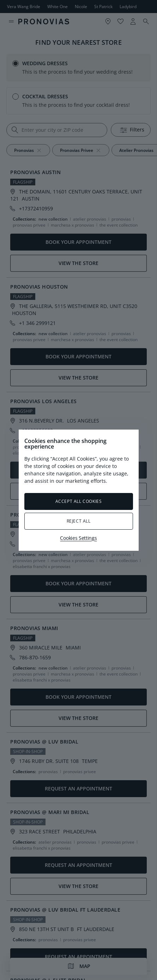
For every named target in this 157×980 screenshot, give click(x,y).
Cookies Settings (78, 538)
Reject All (79, 521)
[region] (79, 490)
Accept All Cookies (79, 501)
